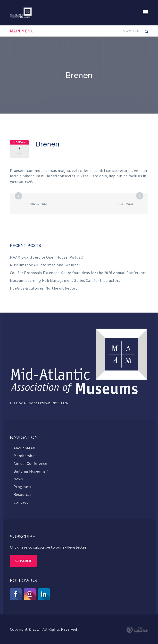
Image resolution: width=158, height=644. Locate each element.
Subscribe (23, 561)
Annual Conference (30, 463)
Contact (21, 502)
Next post (126, 204)
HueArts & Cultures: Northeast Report (44, 288)
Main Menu (22, 31)
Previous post (36, 204)
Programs (22, 487)
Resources (23, 494)
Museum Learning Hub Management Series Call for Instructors (65, 280)
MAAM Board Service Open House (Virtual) (47, 257)
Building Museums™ (31, 471)
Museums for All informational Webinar (45, 265)
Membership (25, 456)
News (18, 479)
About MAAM (25, 448)
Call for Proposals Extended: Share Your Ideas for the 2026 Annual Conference (78, 273)
